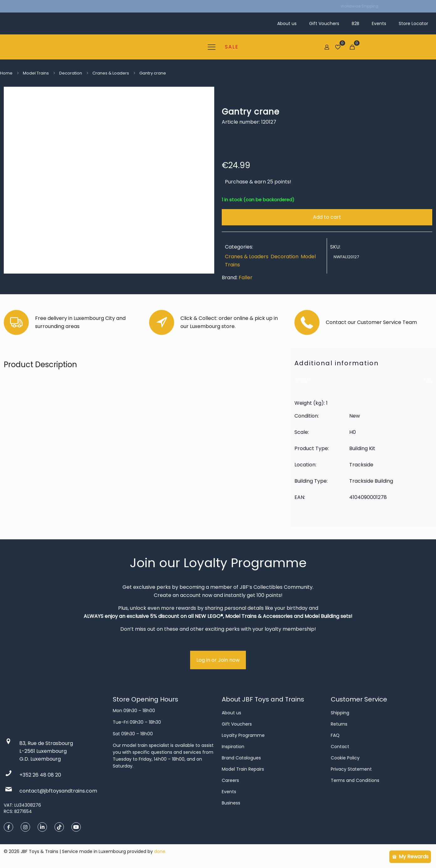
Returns (339, 724)
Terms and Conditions (355, 780)
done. (160, 851)
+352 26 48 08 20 (40, 775)
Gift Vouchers (237, 724)
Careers (230, 780)
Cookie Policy (345, 758)
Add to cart (327, 217)
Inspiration (233, 747)
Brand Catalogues (241, 758)
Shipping (340, 713)
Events (229, 792)
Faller (246, 277)
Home (6, 73)
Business (231, 803)
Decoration (71, 73)
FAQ (335, 735)
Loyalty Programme (243, 735)
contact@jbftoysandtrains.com (58, 791)
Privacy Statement (351, 769)
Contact (340, 747)
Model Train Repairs (243, 769)
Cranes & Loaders (111, 73)
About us (231, 713)
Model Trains (36, 73)
